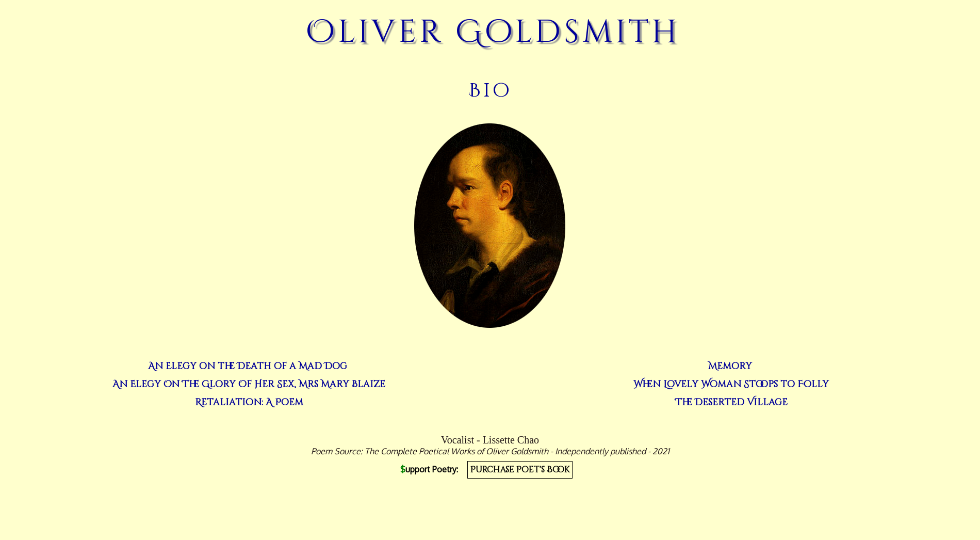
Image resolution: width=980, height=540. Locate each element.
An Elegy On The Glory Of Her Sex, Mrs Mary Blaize (249, 384)
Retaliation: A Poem (249, 402)
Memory (730, 366)
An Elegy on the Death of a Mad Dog (248, 366)
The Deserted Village (731, 402)
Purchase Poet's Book (520, 470)
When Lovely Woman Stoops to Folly (731, 384)
